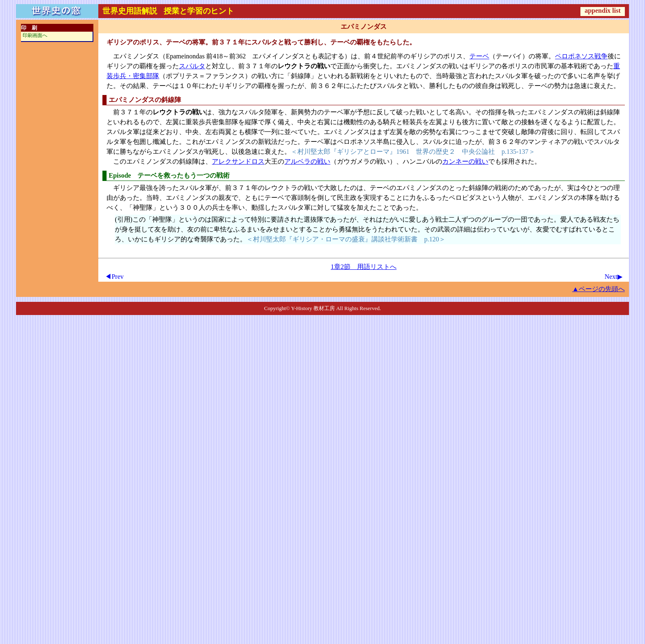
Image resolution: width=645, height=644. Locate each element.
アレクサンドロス (238, 161)
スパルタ (192, 66)
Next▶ (614, 277)
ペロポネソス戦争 (581, 56)
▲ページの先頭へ (599, 289)
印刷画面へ (35, 35)
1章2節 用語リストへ (364, 267)
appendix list (603, 10)
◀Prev (114, 277)
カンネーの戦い (465, 161)
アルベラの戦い (307, 161)
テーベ (479, 56)
